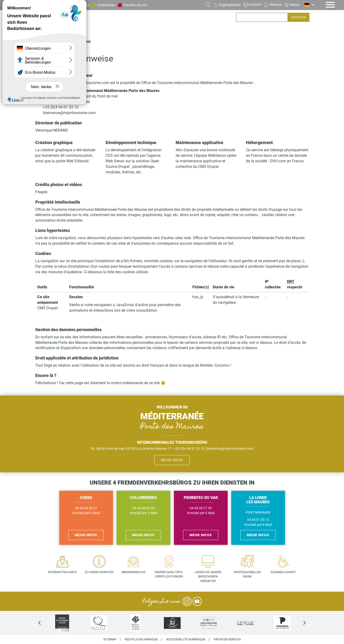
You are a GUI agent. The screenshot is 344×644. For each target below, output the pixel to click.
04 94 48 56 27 (86, 508)
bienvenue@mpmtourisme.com (69, 113)
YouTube (197, 601)
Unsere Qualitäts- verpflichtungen (169, 574)
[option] (62, 623)
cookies (166, 261)
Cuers (85, 5)
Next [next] (300, 623)
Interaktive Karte (62, 572)
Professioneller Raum (247, 574)
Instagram (187, 601)
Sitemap (110, 640)
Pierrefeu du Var (135, 5)
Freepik (41, 192)
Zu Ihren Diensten (99, 572)
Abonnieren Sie (133, 572)
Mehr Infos (172, 460)
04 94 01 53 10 (258, 520)
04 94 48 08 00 (143, 508)
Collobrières (106, 5)
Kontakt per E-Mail (86, 513)
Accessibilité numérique (186, 640)
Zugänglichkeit (283, 572)
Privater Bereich (227, 640)
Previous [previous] (44, 623)
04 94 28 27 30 (201, 508)
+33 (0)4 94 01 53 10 (61, 107)
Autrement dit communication (67, 155)
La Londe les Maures (57, 5)
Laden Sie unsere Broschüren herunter (208, 577)
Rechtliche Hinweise (141, 640)
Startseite (44, 42)
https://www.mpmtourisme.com (82, 83)
